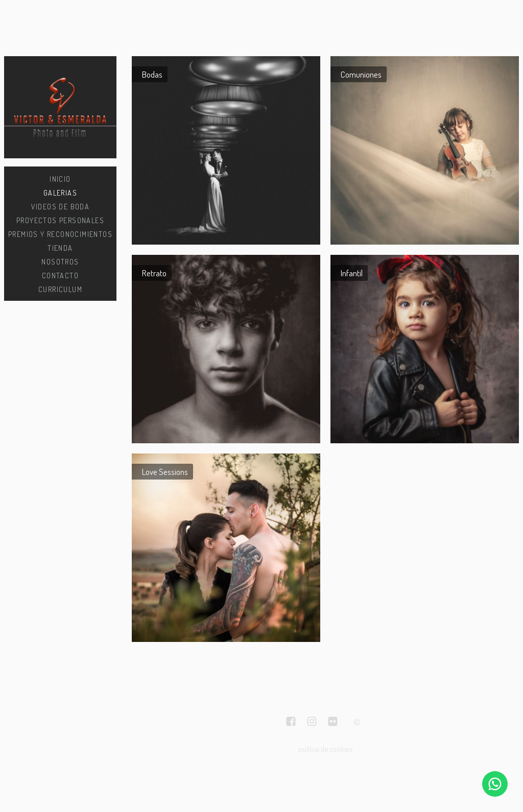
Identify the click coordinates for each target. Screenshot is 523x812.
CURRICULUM (60, 289)
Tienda (60, 248)
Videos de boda (61, 207)
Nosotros (60, 262)
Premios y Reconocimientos (60, 234)
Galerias (60, 193)
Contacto (60, 276)
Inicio (60, 179)
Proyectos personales (60, 220)
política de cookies (325, 749)
